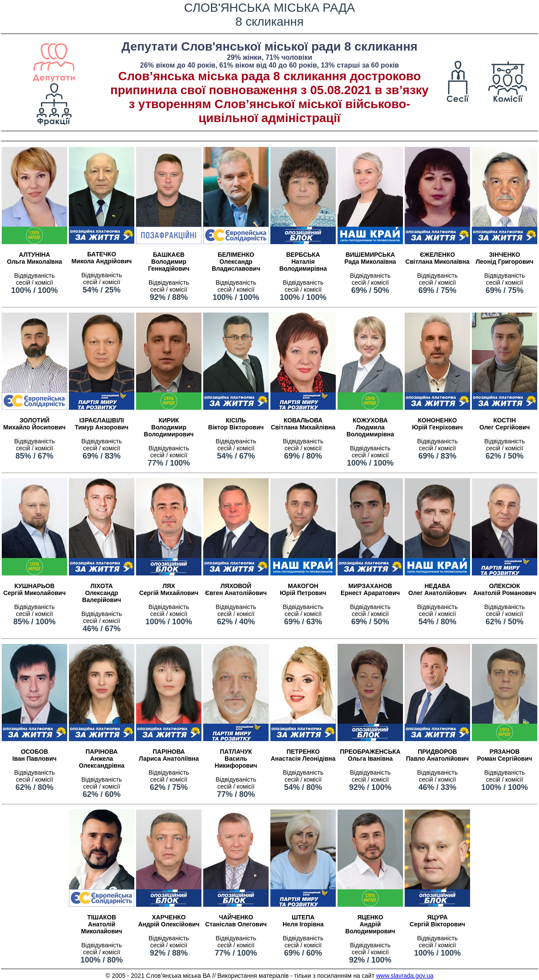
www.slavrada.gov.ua (404, 976)
